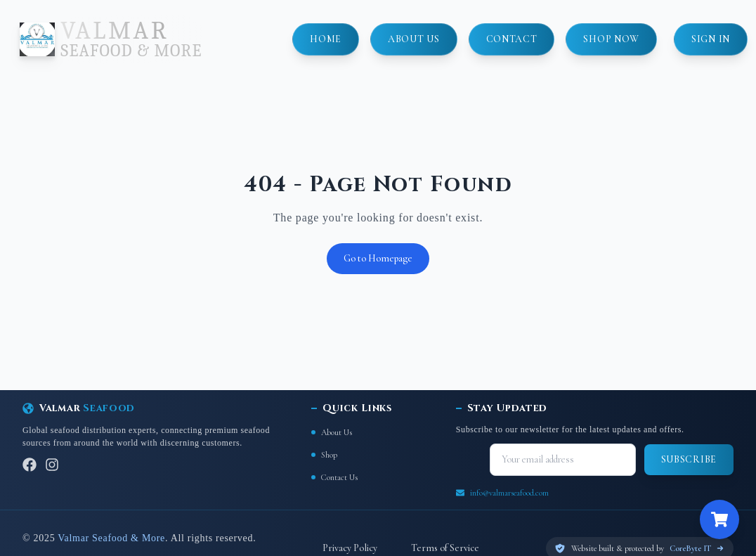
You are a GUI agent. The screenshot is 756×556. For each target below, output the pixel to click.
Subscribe (689, 459)
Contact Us (334, 477)
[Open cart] (719, 519)
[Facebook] (30, 465)
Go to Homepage (378, 258)
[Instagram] (52, 465)
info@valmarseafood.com (509, 493)
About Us (332, 432)
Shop (324, 455)
